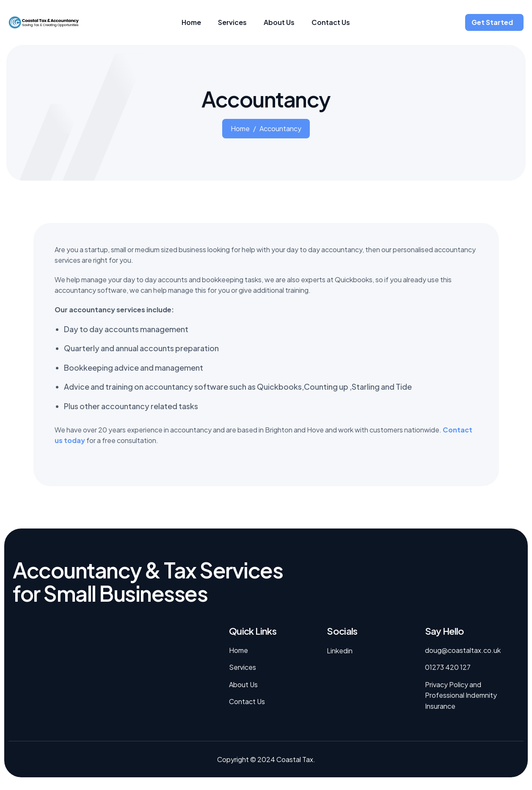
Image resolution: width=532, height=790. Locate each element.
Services (232, 22)
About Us (279, 22)
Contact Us (331, 22)
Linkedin (340, 651)
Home (191, 22)
